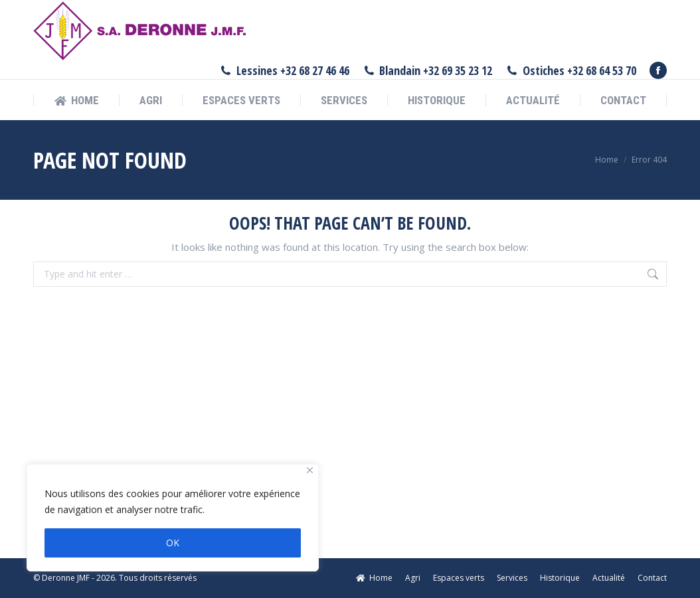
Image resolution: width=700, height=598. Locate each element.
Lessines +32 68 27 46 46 (284, 70)
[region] (173, 518)
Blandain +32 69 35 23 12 (428, 70)
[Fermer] (310, 470)
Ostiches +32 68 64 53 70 (571, 70)
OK (173, 543)
